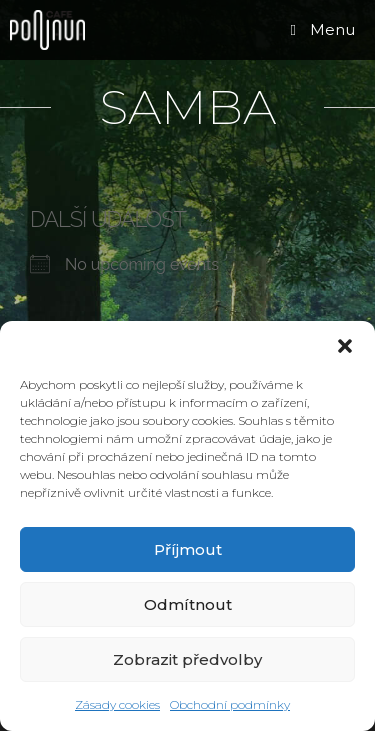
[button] (345, 346)
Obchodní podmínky (230, 704)
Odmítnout (188, 604)
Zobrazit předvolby (187, 659)
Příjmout (188, 549)
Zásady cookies (117, 704)
